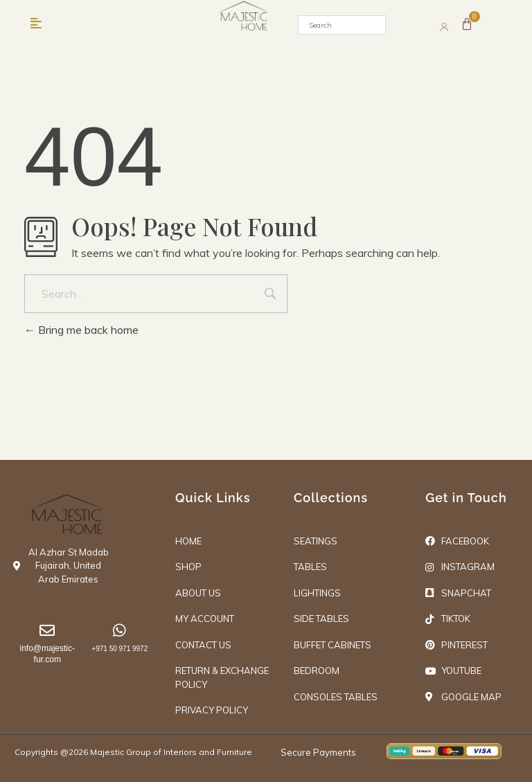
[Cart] (468, 26)
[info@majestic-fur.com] (47, 631)
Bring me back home (81, 330)
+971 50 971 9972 (119, 649)
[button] (36, 24)
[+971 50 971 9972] (119, 631)
